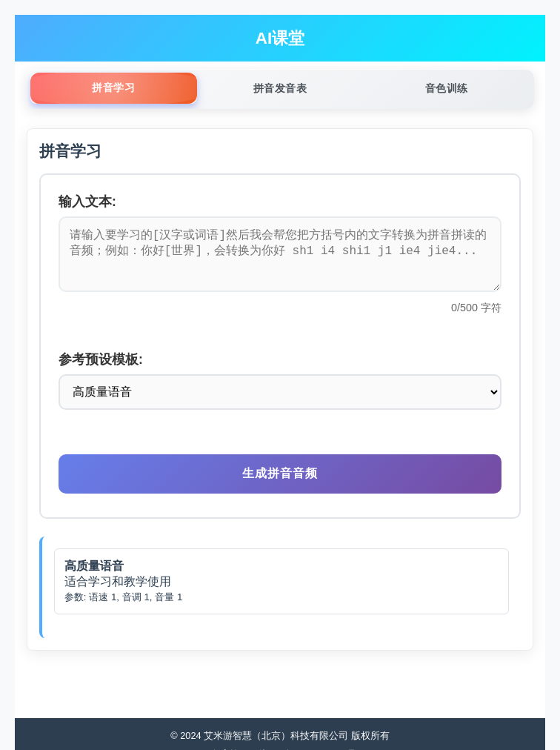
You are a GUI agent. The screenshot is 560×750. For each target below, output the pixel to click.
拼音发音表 (280, 88)
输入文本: (87, 202)
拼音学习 (113, 87)
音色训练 (447, 88)
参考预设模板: (101, 371)
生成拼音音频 (280, 485)
